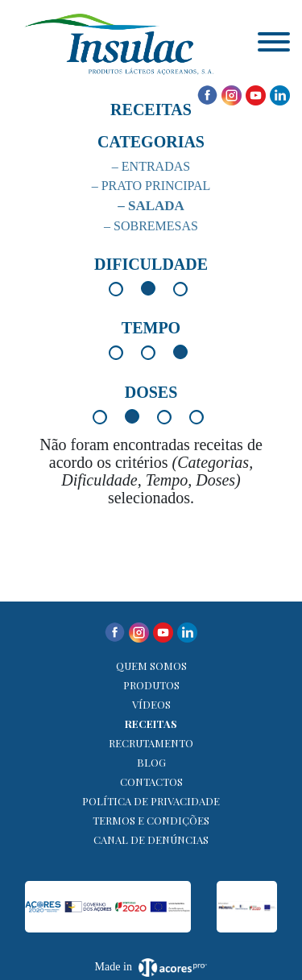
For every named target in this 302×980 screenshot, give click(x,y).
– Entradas (151, 166)
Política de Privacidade (151, 801)
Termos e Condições (151, 820)
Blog (151, 762)
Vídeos (151, 704)
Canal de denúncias (151, 839)
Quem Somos (151, 666)
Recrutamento (151, 743)
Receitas (151, 724)
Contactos (151, 782)
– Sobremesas (151, 226)
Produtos (151, 685)
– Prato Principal (151, 186)
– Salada (151, 206)
